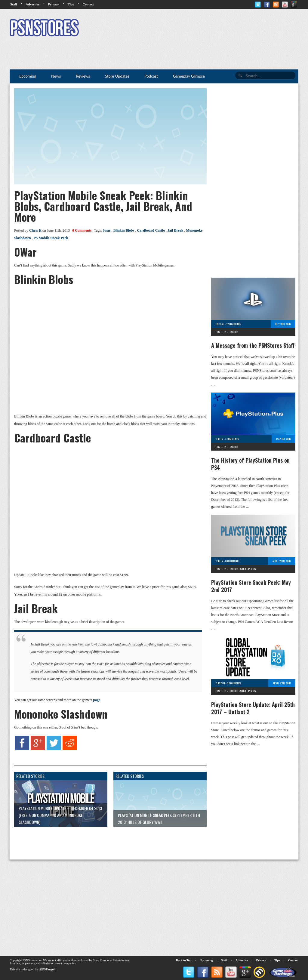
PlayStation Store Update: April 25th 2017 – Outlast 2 (253, 708)
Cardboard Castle (151, 230)
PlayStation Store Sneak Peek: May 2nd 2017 (251, 586)
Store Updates (248, 569)
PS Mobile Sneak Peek (51, 238)
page (97, 700)
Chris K (35, 230)
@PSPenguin (48, 969)
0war (107, 230)
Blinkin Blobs (124, 230)
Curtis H (220, 683)
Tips (71, 4)
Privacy (54, 4)
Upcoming (206, 960)
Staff (14, 4)
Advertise (33, 4)
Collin (219, 439)
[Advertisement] (189, 29)
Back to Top (184, 960)
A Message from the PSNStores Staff (253, 345)
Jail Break (176, 230)
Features (233, 332)
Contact (88, 4)
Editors (220, 324)
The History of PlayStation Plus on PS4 (250, 464)
